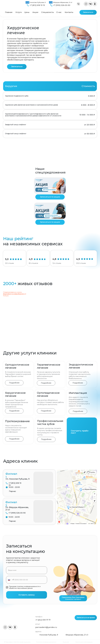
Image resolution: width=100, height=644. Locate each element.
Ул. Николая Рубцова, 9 (18, 479)
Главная (9, 12)
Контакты (69, 12)
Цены (27, 12)
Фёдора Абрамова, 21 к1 (63, 2)
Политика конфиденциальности (46, 642)
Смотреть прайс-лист (80, 432)
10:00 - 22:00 (14, 487)
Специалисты (48, 12)
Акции (35, 12)
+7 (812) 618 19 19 (37, 5)
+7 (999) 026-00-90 (62, 5)
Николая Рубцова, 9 (38, 2)
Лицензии (66, 642)
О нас (59, 12)
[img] (86, 4)
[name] (27, 570)
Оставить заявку (27, 595)
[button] (17, 67)
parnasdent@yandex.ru (46, 627)
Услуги (19, 12)
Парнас (12, 491)
